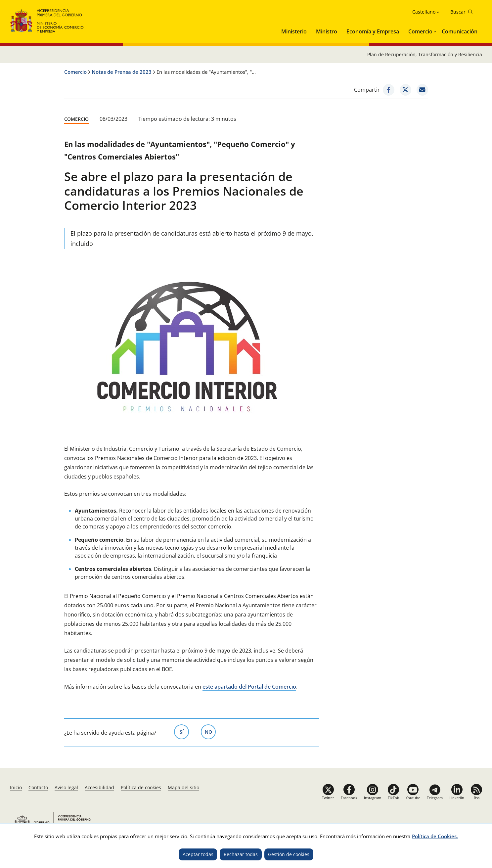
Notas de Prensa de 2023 (122, 72)
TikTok (393, 798)
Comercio (420, 31)
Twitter (328, 798)
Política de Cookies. (435, 836)
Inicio (16, 787)
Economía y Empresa (373, 31)
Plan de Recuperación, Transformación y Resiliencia (425, 54)
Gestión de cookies (289, 854)
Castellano (424, 12)
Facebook (349, 798)
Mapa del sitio (183, 787)
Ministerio (294, 31)
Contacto (38, 787)
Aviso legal (66, 787)
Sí (184, 731)
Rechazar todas (241, 854)
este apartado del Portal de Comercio (249, 687)
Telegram (435, 798)
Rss (477, 798)
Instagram (373, 798)
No (210, 731)
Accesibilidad (99, 787)
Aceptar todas (198, 854)
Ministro (327, 31)
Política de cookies (141, 787)
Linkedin (457, 798)
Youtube (413, 798)
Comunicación (460, 31)
